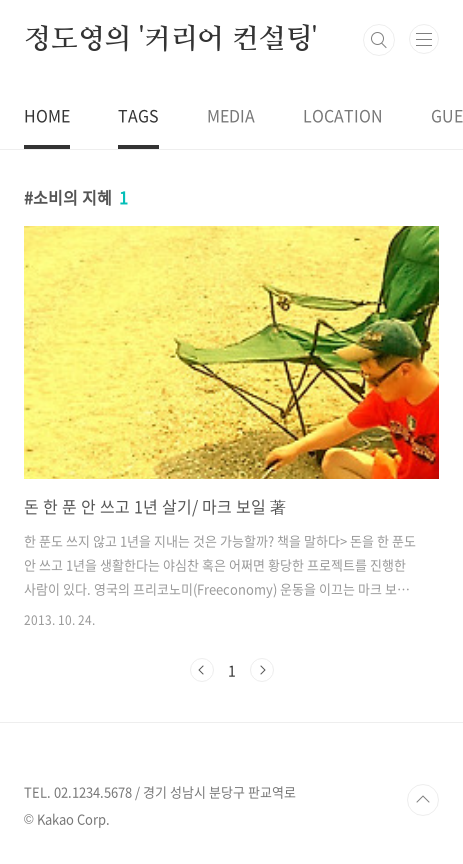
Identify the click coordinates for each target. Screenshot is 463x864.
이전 (202, 670)
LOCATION (343, 115)
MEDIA (231, 115)
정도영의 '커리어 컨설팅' (170, 40)
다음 (262, 670)
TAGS (138, 115)
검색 (379, 40)
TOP (423, 800)
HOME (47, 115)
